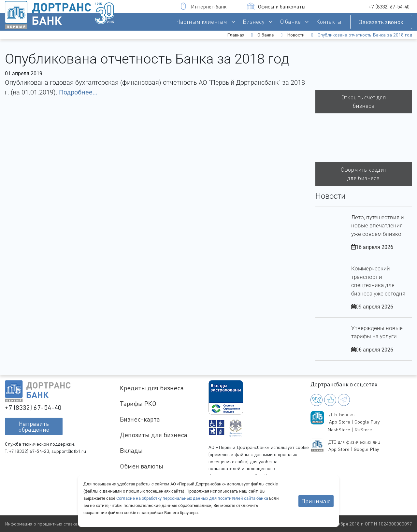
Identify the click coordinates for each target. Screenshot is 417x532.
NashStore (339, 430)
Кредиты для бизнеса (152, 388)
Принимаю (316, 501)
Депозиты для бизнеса (154, 435)
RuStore (363, 430)
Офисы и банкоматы (276, 6)
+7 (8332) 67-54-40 (389, 7)
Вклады (131, 450)
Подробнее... (78, 92)
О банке (290, 22)
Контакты (329, 22)
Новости (296, 35)
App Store (340, 422)
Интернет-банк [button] (203, 6)
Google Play (367, 422)
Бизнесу (254, 22)
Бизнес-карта (140, 419)
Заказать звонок (381, 22)
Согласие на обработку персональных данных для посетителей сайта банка (193, 498)
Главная (236, 35)
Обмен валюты (142, 466)
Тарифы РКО (138, 403)
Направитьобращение (34, 426)
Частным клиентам (202, 22)
